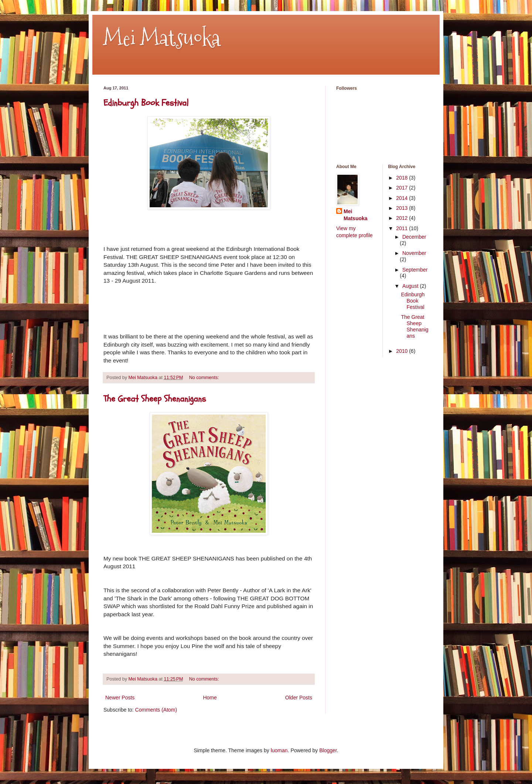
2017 (403, 188)
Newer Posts (120, 698)
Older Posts (299, 698)
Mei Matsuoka (162, 38)
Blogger (328, 750)
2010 (403, 351)
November (414, 253)
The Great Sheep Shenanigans (155, 399)
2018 (403, 178)
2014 (403, 198)
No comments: (205, 378)
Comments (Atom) (156, 710)
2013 (403, 208)
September (415, 270)
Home (210, 698)
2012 (403, 218)
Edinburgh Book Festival (146, 103)
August (411, 286)
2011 (403, 228)
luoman (279, 750)
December (414, 237)
